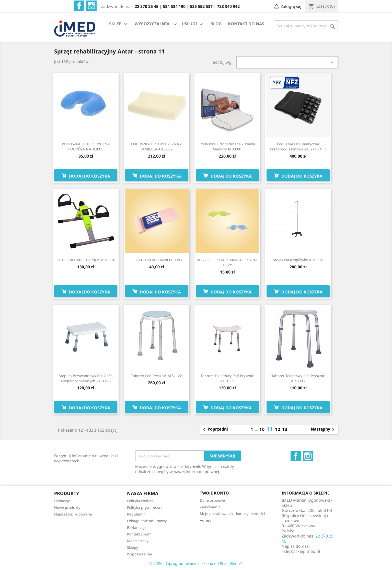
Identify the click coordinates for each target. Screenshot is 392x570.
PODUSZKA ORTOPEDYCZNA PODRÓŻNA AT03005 (86, 146)
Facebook (79, 6)
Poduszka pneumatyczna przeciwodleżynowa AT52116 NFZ (298, 146)
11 (271, 429)
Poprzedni (215, 430)
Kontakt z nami (140, 534)
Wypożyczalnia (140, 554)
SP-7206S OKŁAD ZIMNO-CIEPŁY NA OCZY (227, 262)
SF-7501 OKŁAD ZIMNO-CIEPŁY (157, 260)
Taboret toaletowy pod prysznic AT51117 (298, 378)
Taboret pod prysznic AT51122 (157, 376)
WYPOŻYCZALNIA (152, 24)
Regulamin (136, 514)
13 (285, 429)
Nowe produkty (67, 507)
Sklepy (132, 547)
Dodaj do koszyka (86, 176)
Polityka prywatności (144, 507)
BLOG (216, 24)
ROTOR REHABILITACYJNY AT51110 (86, 260)
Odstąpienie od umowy (147, 521)
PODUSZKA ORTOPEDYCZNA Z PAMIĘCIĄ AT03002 (157, 146)
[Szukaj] (306, 26)
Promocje (62, 501)
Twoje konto (214, 493)
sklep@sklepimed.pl (301, 551)
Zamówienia (210, 507)
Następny (324, 430)
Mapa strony (138, 541)
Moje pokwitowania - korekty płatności (232, 514)
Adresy (206, 520)
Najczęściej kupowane (73, 514)
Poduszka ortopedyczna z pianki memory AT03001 (227, 146)
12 (279, 429)
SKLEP (119, 24)
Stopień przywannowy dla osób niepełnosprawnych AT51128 (86, 378)
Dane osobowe (212, 500)
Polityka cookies (140, 501)
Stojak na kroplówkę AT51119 (298, 260)
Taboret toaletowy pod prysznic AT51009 (227, 378)
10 (263, 429)
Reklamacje (137, 527)
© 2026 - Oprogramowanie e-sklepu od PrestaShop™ (196, 563)
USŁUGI (193, 24)
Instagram (91, 6)
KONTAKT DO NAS (246, 24)
